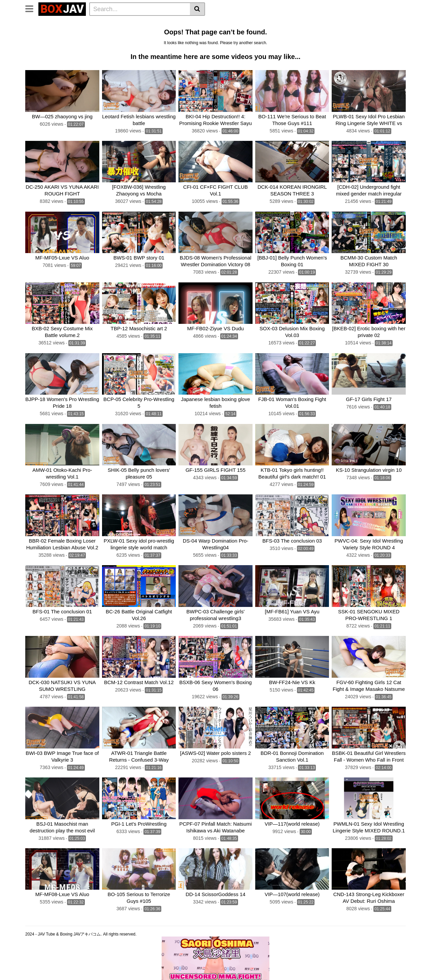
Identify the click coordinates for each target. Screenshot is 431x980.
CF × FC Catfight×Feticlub (259, 33)
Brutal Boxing (363, 24)
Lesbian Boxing (277, 24)
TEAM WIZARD (161, 33)
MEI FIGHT (77, 42)
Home (128, 24)
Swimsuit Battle (120, 33)
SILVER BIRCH (380, 33)
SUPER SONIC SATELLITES (326, 33)
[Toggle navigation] (32, 8)
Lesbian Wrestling (162, 24)
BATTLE (193, 33)
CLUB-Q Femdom (47, 24)
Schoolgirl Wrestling (333, 42)
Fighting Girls (43, 42)
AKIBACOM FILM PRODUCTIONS (132, 42)
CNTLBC (240, 42)
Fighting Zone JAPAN (200, 42)
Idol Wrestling (204, 24)
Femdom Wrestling (95, 24)
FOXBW (265, 42)
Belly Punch (239, 24)
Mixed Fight (83, 33)
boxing (216, 33)
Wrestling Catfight (321, 24)
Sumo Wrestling (45, 33)
